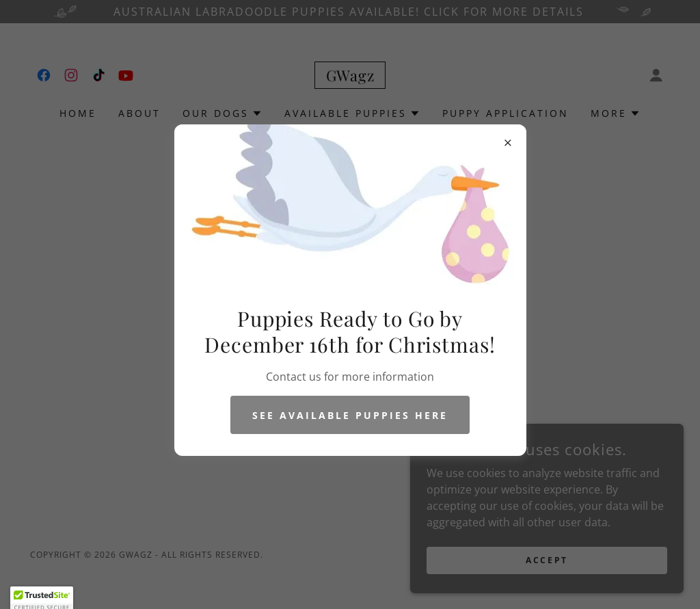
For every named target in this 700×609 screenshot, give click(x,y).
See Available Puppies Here (350, 415)
